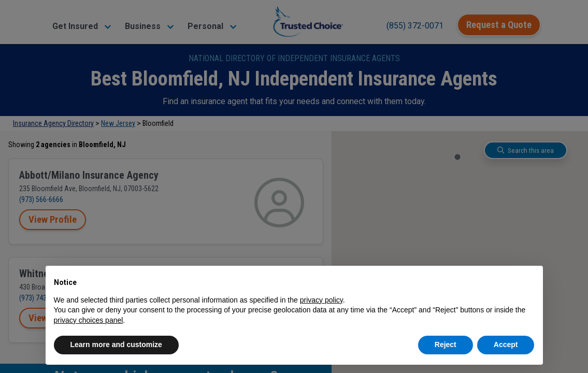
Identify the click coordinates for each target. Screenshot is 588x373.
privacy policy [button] (321, 300)
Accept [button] (506, 345)
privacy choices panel (89, 320)
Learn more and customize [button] (116, 345)
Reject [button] (446, 345)
